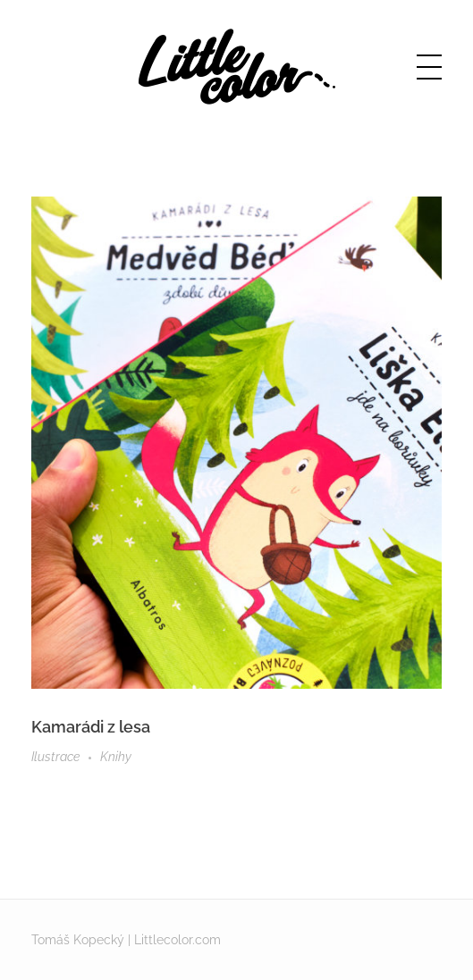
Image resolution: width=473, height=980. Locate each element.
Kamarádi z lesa (91, 727)
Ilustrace (55, 757)
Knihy (116, 757)
